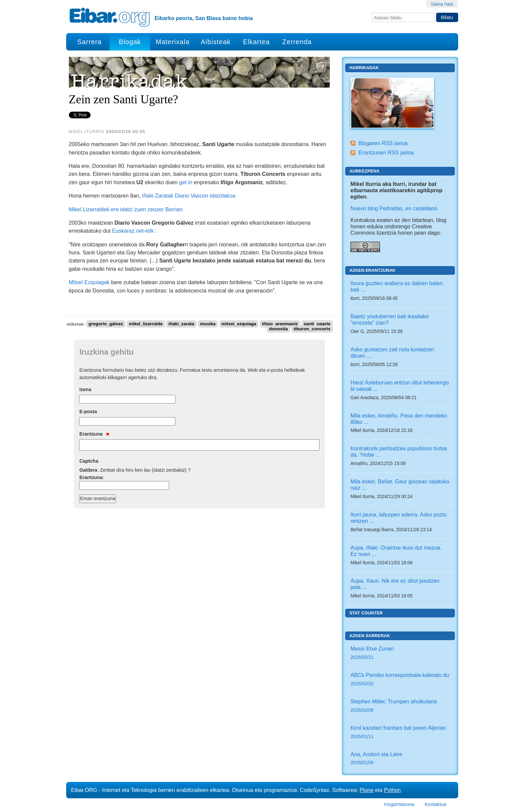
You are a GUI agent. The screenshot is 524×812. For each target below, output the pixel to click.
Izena (85, 389)
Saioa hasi (442, 4)
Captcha (89, 461)
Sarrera (89, 42)
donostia (278, 329)
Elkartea (256, 42)
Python (392, 790)
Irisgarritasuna (399, 804)
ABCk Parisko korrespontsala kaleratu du (400, 680)
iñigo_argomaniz (280, 324)
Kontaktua (436, 804)
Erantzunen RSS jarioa (386, 152)
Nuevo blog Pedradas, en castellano (394, 208)
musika (208, 324)
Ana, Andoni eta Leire (400, 759)
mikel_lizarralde (146, 324)
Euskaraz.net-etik (133, 231)
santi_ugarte (317, 324)
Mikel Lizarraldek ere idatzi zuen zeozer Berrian (126, 209)
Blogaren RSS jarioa (383, 143)
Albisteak (216, 42)
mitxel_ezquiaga (239, 324)
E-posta (88, 412)
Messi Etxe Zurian (400, 653)
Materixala (173, 42)
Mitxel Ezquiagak (89, 282)
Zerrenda (297, 42)
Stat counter (366, 613)
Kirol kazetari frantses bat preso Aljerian (400, 733)
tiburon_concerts (312, 329)
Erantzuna (94, 434)
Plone (366, 790)
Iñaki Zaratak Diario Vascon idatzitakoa (189, 196)
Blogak (130, 42)
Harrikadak (364, 68)
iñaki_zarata (181, 324)
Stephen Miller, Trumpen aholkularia (400, 706)
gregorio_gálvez (106, 324)
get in (186, 182)
